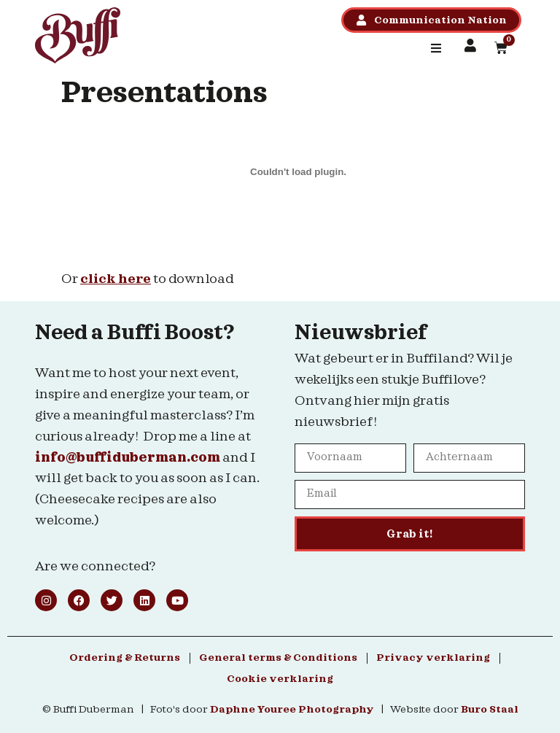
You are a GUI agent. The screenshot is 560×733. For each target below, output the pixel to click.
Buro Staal (490, 710)
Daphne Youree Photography (292, 710)
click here (116, 279)
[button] (436, 48)
